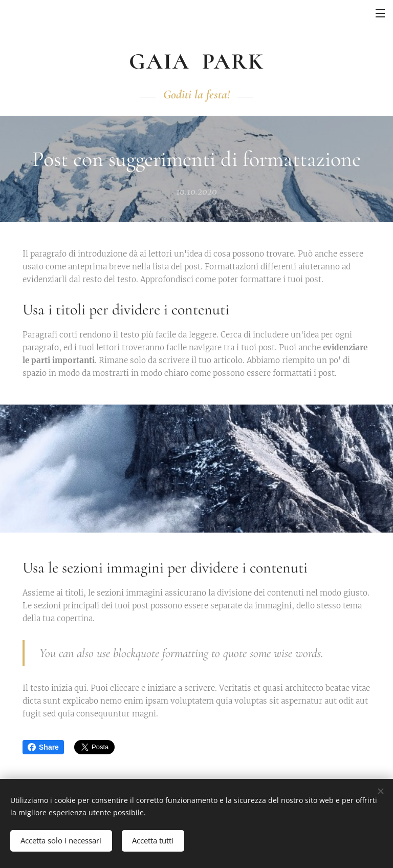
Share (43, 747)
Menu (380, 13)
